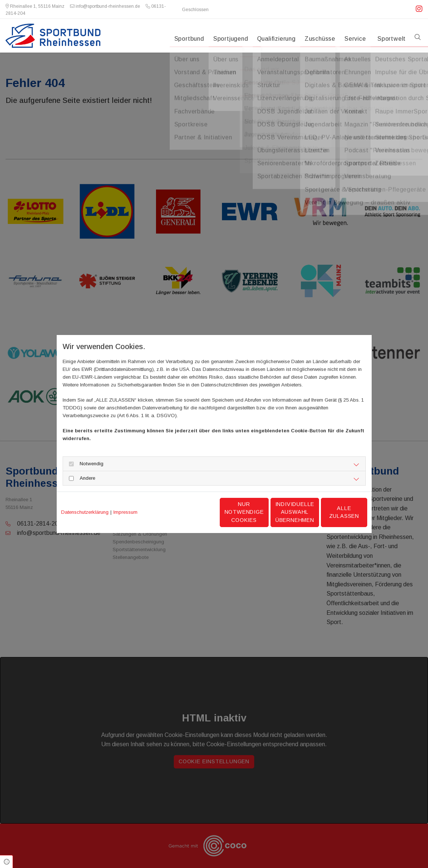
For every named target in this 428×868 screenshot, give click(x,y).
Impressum (125, 512)
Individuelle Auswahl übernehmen (262, 512)
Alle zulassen (333, 512)
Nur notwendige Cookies (192, 512)
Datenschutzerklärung (85, 512)
